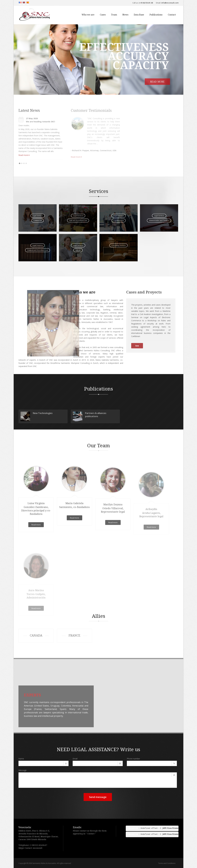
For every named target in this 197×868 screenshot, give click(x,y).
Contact (172, 15)
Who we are (88, 15)
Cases (103, 15)
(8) (134, 828)
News (125, 15)
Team (114, 15)
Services (99, 191)
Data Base (139, 15)
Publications (156, 15)
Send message (98, 797)
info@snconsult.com (170, 3)
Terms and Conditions (167, 863)
